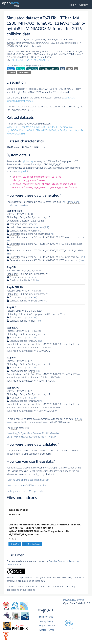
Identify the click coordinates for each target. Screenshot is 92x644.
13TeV (70, 69)
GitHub (50, 625)
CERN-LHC (12, 72)
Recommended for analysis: (26, 161)
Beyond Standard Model (49, 69)
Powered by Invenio (74, 600)
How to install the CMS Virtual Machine (27, 485)
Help (41, 625)
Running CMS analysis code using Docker (28, 480)
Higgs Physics (32, 69)
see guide (22, 171)
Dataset (11, 69)
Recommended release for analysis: (25, 164)
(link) (47, 227)
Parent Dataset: (24, 72)
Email (52, 630)
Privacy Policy (46, 621)
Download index (31, 544)
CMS (62, 69)
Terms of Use (46, 617)
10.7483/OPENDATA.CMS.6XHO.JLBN (30, 60)
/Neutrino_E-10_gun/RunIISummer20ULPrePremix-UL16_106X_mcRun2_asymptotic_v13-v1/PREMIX (33, 435)
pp (76, 69)
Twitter (42, 630)
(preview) (33, 224)
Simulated (20, 69)
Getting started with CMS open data (25, 491)
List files (15, 544)
